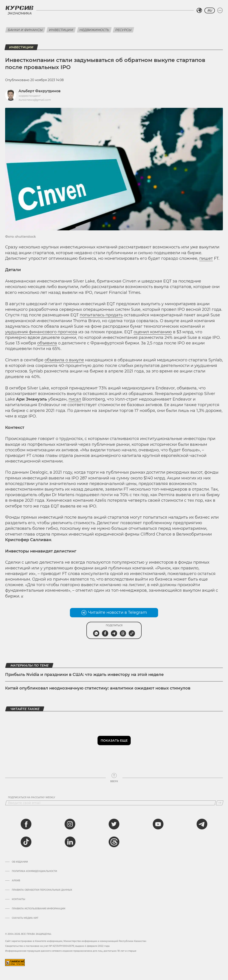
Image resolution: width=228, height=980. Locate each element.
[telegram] (202, 824)
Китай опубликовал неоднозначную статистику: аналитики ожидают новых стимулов (98, 688)
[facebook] (26, 824)
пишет (206, 258)
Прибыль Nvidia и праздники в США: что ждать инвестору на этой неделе (84, 675)
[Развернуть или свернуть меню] (220, 10)
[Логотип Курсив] (19, 8)
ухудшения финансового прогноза (41, 332)
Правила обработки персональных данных (42, 890)
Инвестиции (61, 30)
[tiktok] (26, 842)
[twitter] (114, 824)
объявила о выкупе (64, 360)
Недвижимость (94, 30)
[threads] (114, 842)
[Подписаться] (220, 803)
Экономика (19, 13)
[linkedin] (70, 842)
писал (75, 399)
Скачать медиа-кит (25, 918)
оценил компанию (153, 332)
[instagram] (70, 824)
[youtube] (158, 824)
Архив (16, 881)
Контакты (18, 899)
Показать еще (114, 741)
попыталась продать (101, 315)
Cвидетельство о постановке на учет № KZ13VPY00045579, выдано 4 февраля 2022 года (57, 946)
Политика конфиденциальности (34, 871)
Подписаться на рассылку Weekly (32, 798)
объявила (47, 343)
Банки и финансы (25, 30)
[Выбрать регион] (199, 10)
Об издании (20, 862)
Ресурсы (123, 30)
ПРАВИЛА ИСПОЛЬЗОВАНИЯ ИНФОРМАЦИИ (39, 909)
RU (210, 10)
